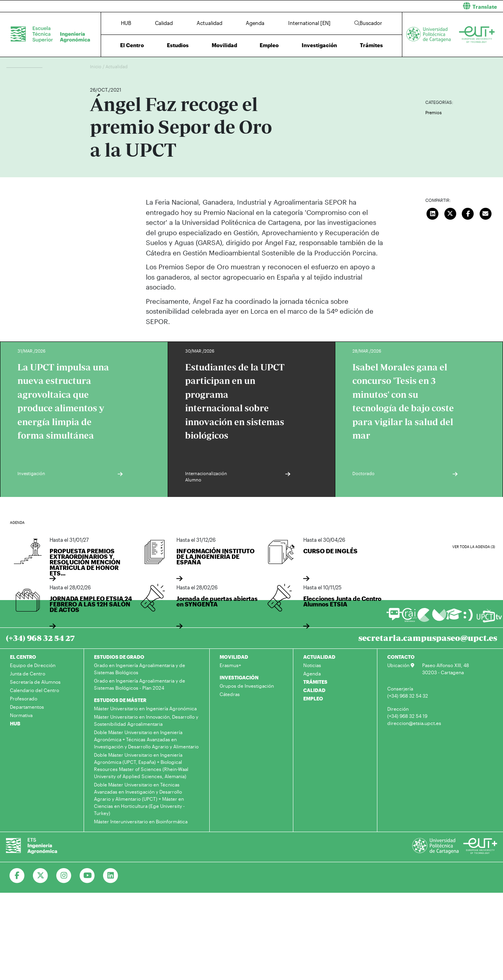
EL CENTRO (23, 657)
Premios (433, 112)
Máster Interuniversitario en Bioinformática (141, 821)
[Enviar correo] (486, 213)
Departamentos (27, 707)
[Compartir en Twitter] (450, 213)
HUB (126, 23)
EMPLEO (313, 698)
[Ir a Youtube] (87, 876)
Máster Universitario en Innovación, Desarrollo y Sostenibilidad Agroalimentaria (146, 720)
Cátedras (230, 694)
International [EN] (309, 23)
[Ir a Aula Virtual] (454, 618)
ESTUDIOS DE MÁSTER (120, 700)
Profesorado (24, 698)
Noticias (312, 665)
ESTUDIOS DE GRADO (119, 657)
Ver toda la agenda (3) (474, 547)
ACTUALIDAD (319, 657)
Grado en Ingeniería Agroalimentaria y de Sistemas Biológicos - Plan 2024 (140, 684)
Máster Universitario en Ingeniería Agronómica (145, 708)
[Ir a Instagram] (64, 876)
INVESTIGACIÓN (239, 677)
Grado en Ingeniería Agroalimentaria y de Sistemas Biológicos (140, 669)
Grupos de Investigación (247, 686)
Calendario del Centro (34, 690)
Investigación (319, 45)
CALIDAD (314, 690)
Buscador (368, 23)
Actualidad (209, 23)
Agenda (255, 23)
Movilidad (224, 45)
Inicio (96, 66)
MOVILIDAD (234, 657)
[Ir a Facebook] (17, 876)
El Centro (132, 45)
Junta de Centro (28, 673)
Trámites (371, 45)
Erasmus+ (230, 665)
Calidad (164, 23)
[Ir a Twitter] (41, 876)
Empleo (269, 45)
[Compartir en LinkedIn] (433, 213)
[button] (381, 6)
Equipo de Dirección (33, 665)
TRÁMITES (315, 682)
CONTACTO (401, 657)
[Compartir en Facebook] (468, 213)
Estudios (178, 45)
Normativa (21, 715)
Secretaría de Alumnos (35, 682)
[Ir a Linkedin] (111, 876)
